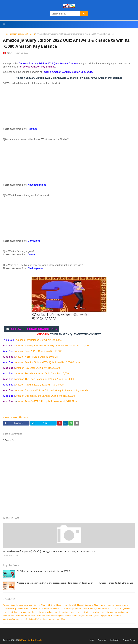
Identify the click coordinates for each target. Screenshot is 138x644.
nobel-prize (30, 616)
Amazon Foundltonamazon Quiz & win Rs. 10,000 (42, 373)
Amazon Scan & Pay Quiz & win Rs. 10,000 (39, 351)
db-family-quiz (94, 608)
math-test (20, 616)
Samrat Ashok (24, 608)
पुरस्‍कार (97, 616)
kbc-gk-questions (62, 612)
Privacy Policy (129, 640)
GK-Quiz (51, 605)
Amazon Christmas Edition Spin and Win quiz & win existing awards (52, 390)
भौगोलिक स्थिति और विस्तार (38, 619)
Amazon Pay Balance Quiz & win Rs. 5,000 (39, 340)
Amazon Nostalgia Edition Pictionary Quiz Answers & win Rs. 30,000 (52, 346)
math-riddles (9, 616)
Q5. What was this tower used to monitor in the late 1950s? (44, 571)
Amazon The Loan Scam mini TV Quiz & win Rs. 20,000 (46, 379)
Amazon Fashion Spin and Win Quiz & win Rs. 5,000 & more (48, 362)
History (59, 605)
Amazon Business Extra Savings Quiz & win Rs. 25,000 (45, 396)
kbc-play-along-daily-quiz (102, 612)
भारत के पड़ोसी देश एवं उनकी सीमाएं (15, 619)
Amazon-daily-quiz (24, 605)
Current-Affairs (40, 605)
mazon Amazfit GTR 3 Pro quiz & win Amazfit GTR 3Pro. (48, 401)
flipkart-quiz (107, 608)
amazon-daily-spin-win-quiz (51, 608)
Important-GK (70, 605)
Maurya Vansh (100, 605)
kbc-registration (122, 612)
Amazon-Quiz (9, 605)
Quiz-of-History (10, 608)
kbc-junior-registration (80, 612)
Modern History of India (118, 605)
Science (34, 608)
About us (102, 640)
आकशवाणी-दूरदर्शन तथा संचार (82, 616)
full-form (118, 608)
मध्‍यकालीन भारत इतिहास (57, 619)
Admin (9, 53)
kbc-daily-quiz (20, 612)
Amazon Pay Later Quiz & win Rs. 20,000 (38, 368)
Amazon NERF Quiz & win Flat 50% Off (37, 357)
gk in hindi (127, 608)
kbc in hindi (8, 612)
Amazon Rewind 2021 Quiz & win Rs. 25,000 (40, 385)
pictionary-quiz (43, 616)
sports (68, 616)
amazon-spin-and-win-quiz (75, 608)
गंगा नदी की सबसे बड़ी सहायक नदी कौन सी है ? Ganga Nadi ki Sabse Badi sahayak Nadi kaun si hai (49, 551)
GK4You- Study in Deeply (31, 640)
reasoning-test (57, 616)
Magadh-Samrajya (85, 605)
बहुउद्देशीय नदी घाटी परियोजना (111, 616)
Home (6, 34)
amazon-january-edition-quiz (23, 34)
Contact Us (115, 640)
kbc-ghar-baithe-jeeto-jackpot (40, 612)
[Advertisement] (69, 106)
